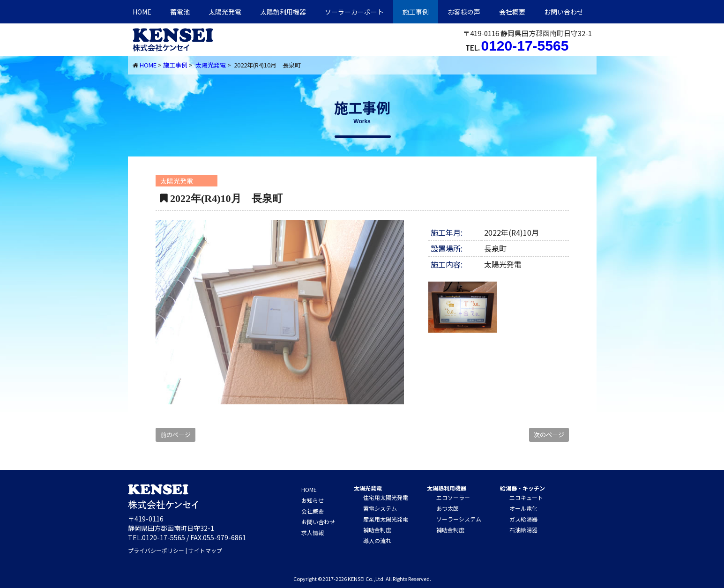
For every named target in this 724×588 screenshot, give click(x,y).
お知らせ (313, 500)
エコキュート (526, 497)
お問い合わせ (564, 12)
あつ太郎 (448, 508)
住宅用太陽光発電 (386, 497)
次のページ (549, 435)
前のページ (175, 435)
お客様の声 (464, 12)
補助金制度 (377, 530)
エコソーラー (453, 497)
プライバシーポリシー (156, 550)
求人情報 (313, 532)
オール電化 (523, 508)
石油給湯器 (523, 530)
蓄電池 (180, 12)
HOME (142, 12)
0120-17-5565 (525, 46)
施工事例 (416, 12)
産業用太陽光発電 (386, 519)
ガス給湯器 (523, 519)
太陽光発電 (225, 12)
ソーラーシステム (459, 519)
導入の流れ (377, 540)
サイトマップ (205, 550)
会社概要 (512, 12)
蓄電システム (380, 508)
